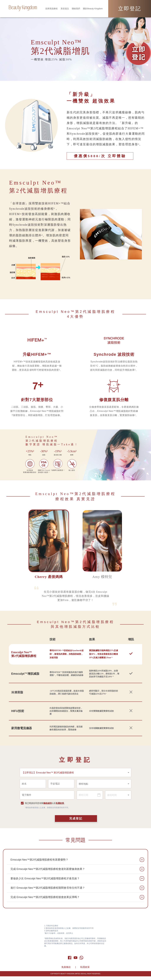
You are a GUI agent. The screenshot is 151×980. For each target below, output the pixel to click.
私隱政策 (60, 803)
